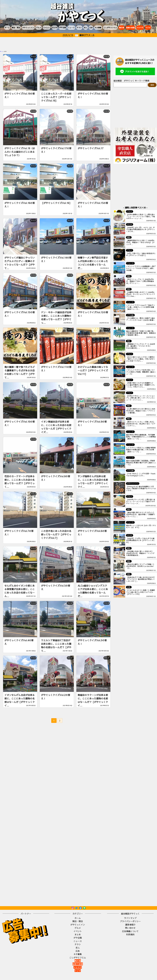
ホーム (7, 28)
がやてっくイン (28, 28)
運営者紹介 (130, 925)
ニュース (71, 28)
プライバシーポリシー (130, 921)
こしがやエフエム (110, 28)
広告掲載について (130, 931)
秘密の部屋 (130, 28)
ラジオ (148, 28)
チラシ (79, 28)
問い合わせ (130, 928)
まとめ (55, 28)
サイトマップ (130, 918)
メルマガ (140, 28)
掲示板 (122, 28)
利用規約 (130, 934)
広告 (91, 28)
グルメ (39, 28)
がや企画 (63, 28)
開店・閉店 (16, 28)
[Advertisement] (79, 44)
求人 (86, 28)
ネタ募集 (98, 28)
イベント (47, 28)
